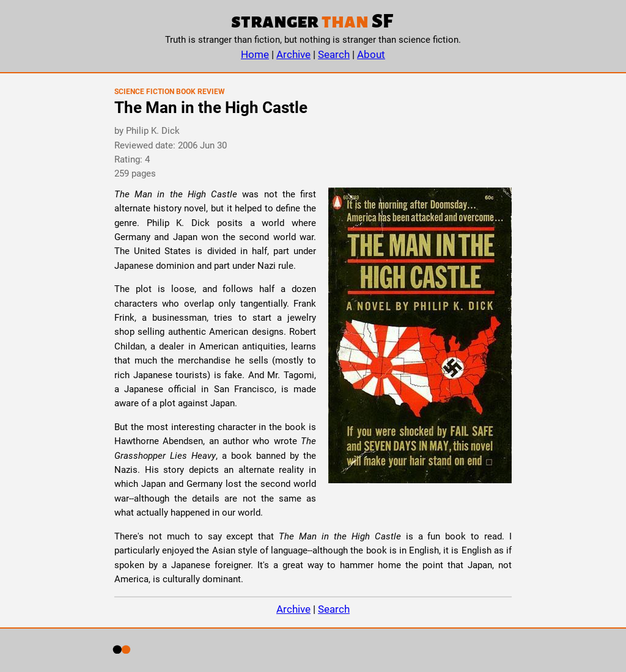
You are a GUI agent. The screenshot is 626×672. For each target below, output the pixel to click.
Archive (293, 54)
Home (255, 54)
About (371, 54)
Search (334, 54)
